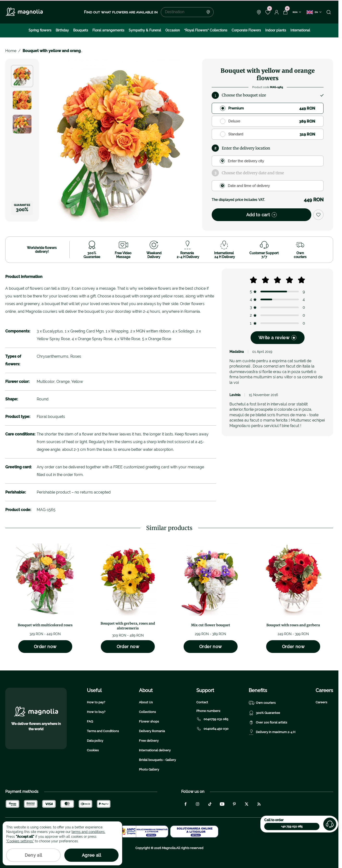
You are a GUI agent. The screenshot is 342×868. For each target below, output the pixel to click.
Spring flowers (40, 30)
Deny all (33, 855)
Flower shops (149, 721)
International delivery (155, 750)
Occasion (173, 30)
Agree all (91, 855)
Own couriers (262, 703)
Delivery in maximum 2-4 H (272, 732)
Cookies (93, 750)
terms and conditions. (88, 832)
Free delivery (149, 741)
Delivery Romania (152, 731)
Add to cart (261, 215)
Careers (321, 702)
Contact (202, 702)
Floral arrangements (108, 30)
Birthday (62, 30)
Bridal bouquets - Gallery (157, 760)
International (300, 30)
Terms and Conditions (103, 731)
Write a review (277, 338)
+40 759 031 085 (292, 826)
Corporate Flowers (246, 30)
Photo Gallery (149, 769)
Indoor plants (276, 30)
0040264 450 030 (212, 729)
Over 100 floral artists (268, 723)
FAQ (90, 721)
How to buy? (96, 712)
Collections (147, 712)
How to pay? (96, 702)
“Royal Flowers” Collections (206, 30)
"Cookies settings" (20, 841)
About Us (146, 702)
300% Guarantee (264, 713)
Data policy (95, 741)
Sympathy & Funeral (145, 30)
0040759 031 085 (212, 719)
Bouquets (81, 30)
